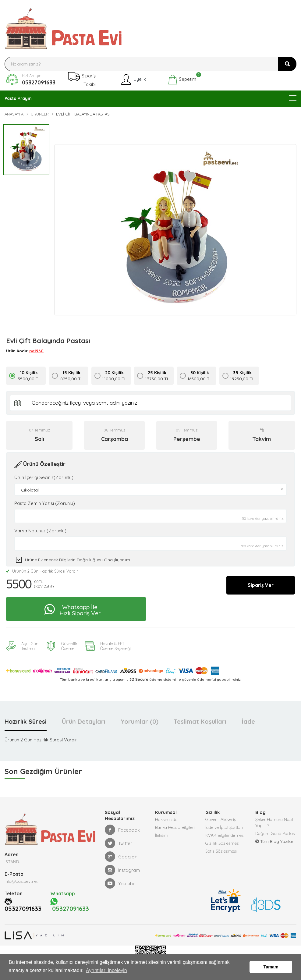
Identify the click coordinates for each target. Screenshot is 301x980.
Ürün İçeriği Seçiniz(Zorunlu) (44, 477)
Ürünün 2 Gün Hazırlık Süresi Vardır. (42, 571)
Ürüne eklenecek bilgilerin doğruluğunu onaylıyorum (78, 560)
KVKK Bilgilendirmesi (225, 835)
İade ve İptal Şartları (224, 827)
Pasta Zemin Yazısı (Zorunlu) (45, 503)
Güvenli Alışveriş (221, 819)
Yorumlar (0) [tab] (140, 721)
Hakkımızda (166, 819)
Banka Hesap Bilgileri (175, 827)
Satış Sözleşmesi (221, 851)
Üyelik (133, 80)
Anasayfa (14, 114)
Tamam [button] (271, 967)
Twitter (119, 843)
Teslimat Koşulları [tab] (200, 721)
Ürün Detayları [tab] (84, 721)
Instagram (122, 870)
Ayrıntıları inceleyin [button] (106, 970)
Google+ (121, 857)
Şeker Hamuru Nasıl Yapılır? (274, 822)
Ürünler (40, 114)
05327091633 (39, 82)
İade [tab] (248, 721)
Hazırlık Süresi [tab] (26, 721)
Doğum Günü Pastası (275, 833)
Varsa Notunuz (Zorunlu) (40, 531)
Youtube (120, 883)
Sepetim (182, 80)
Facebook (122, 830)
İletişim (162, 835)
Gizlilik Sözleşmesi (222, 843)
